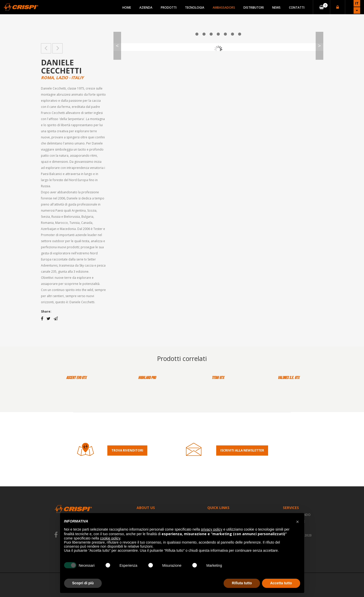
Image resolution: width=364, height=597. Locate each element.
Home (127, 8)
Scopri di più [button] (83, 583)
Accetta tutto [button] (281, 583)
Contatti (297, 8)
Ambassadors (224, 8)
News (276, 8)
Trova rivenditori (127, 450)
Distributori (254, 8)
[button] (298, 521)
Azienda (146, 8)
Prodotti (169, 8)
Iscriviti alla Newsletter (242, 450)
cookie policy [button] (110, 538)
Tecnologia (195, 8)
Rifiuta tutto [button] (242, 583)
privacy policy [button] (212, 529)
